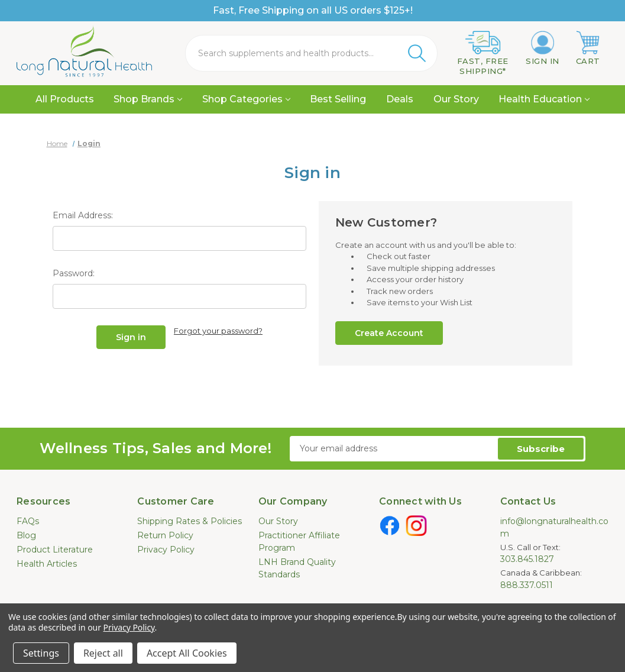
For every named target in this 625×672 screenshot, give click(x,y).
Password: (74, 273)
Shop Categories (246, 99)
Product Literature (55, 550)
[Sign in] (543, 49)
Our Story (456, 99)
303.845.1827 (527, 559)
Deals (400, 99)
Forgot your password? (218, 331)
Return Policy (165, 535)
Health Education (544, 99)
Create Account (389, 333)
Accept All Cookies (187, 653)
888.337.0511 (527, 585)
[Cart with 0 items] (588, 49)
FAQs (28, 521)
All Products (65, 99)
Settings (41, 653)
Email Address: (83, 215)
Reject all (103, 653)
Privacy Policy (166, 550)
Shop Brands (148, 99)
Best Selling (338, 99)
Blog (26, 535)
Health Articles (47, 564)
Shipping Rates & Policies (190, 521)
